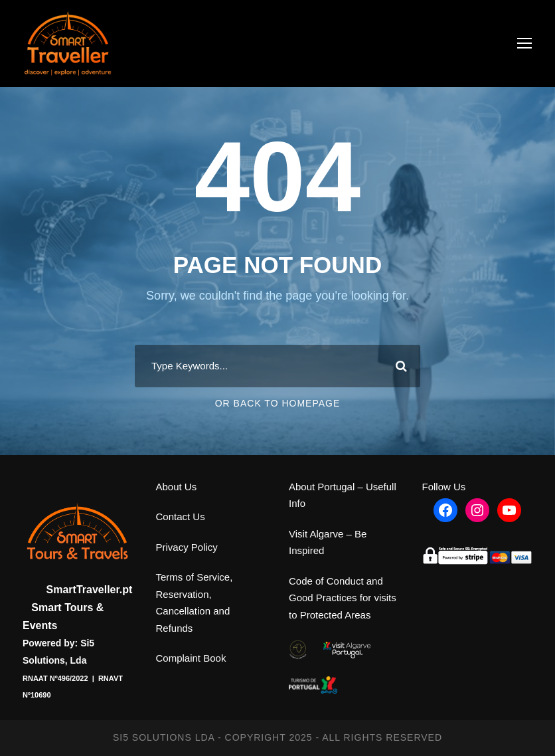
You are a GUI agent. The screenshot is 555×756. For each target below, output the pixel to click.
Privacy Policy (187, 547)
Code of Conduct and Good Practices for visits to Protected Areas (343, 598)
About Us (177, 487)
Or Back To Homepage (278, 403)
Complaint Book (191, 658)
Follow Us (444, 487)
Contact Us (181, 517)
